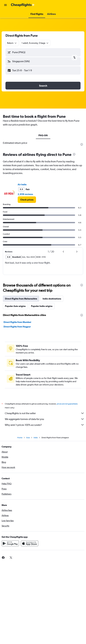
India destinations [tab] (52, 299)
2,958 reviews (25, 194)
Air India (22, 184)
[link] (27, 200)
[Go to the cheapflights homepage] (23, 5)
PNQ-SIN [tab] (43, 135)
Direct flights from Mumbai (17, 322)
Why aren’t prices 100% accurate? (45, 425)
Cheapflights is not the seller (45, 413)
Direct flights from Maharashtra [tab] (21, 299)
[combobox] (12, 43)
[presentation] (82, 144)
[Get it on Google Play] (10, 543)
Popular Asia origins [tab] (15, 306)
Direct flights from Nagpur (17, 327)
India (36, 438)
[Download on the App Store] (30, 543)
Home (20, 438)
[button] (5, 5)
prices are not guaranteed (67, 404)
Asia (28, 438)
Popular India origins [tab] (42, 306)
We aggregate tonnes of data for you (45, 419)
